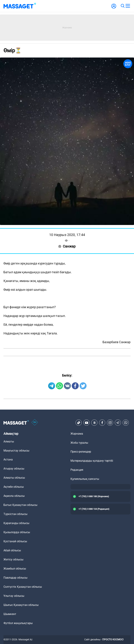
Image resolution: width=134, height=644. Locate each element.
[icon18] (35, 423)
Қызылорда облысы (17, 532)
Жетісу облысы (13, 559)
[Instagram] (110, 423)
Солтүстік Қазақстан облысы (23, 587)
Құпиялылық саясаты (85, 479)
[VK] (94, 423)
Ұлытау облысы (14, 596)
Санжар (67, 246)
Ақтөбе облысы (14, 487)
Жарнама (77, 434)
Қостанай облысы (15, 541)
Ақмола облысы (14, 496)
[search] (122, 6)
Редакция (77, 470)
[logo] (20, 6)
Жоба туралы (79, 443)
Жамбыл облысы (15, 569)
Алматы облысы (14, 478)
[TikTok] (79, 423)
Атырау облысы (14, 469)
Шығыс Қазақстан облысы (21, 605)
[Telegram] (118, 423)
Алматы (9, 441)
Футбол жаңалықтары (18, 623)
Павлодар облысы (15, 578)
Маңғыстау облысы (16, 451)
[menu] (128, 6)
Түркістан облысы (15, 514)
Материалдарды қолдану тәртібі (92, 461)
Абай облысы (12, 550)
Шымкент (10, 614)
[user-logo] (114, 8)
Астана (8, 459)
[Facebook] (102, 423)
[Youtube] (87, 423)
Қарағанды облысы (16, 523)
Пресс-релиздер (81, 452)
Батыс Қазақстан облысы (20, 505)
